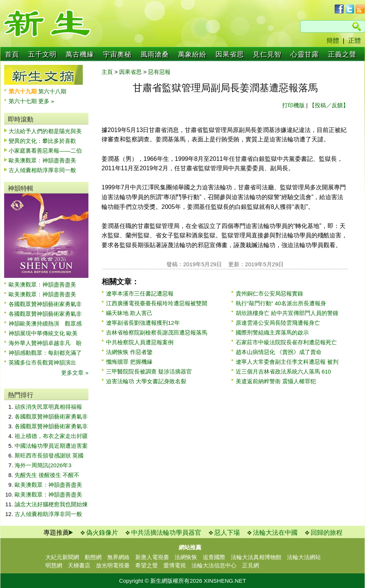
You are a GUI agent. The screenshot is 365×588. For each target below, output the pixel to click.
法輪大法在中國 (275, 533)
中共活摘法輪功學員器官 (166, 533)
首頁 (12, 54)
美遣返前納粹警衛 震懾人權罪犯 (276, 381)
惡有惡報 (159, 72)
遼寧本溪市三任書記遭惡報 (140, 293)
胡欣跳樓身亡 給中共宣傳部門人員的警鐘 (287, 313)
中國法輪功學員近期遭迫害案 (51, 446)
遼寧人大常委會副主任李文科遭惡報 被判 (287, 362)
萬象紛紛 (192, 54)
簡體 (333, 41)
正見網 (251, 565)
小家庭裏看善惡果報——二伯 (45, 151)
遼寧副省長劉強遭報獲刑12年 (143, 323)
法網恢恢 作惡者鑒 (129, 352)
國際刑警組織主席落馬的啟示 (272, 332)
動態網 (93, 557)
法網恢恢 (186, 557)
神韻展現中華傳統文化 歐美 (43, 333)
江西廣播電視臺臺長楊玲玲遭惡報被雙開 (157, 303)
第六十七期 (23, 101)
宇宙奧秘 (117, 54)
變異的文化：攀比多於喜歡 (42, 141)
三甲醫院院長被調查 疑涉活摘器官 (149, 371)
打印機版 (293, 105)
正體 (355, 41)
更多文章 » (75, 373)
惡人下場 (227, 533)
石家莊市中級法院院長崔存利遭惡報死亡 (286, 342)
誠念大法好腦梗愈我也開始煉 (51, 504)
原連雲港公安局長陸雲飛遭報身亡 (278, 323)
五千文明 (42, 54)
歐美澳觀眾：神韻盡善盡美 (45, 160)
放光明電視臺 (113, 565)
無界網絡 (118, 557)
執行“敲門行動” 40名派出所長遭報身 (281, 303)
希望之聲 (147, 565)
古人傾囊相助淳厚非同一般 (42, 170)
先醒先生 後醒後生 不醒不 (47, 475)
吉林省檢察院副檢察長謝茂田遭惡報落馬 (157, 332)
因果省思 (230, 54)
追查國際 (214, 557)
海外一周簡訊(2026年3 (43, 465)
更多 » (46, 101)
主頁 (107, 72)
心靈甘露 (305, 54)
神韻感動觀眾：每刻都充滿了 (45, 353)
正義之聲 (342, 54)
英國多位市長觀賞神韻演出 (45, 362)
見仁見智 (267, 54)
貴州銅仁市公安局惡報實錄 (269, 293)
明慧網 (54, 565)
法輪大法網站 (304, 557)
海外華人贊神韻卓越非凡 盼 (45, 343)
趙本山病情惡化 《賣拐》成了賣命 (279, 352)
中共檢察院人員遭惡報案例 (140, 342)
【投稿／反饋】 (329, 105)
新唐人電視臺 (152, 557)
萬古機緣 (80, 54)
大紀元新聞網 (62, 557)
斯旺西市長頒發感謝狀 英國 (49, 455)
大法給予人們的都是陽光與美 (45, 131)
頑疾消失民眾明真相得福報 (48, 407)
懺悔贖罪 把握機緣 (129, 362)
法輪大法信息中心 (214, 565)
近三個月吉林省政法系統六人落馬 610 (283, 371)
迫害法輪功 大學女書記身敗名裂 (146, 381)
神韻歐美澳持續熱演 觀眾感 (45, 323)
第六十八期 (52, 91)
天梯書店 (79, 565)
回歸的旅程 (327, 533)
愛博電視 (175, 565)
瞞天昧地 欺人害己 (129, 313)
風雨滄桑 (155, 54)
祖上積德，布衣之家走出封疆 (51, 436)
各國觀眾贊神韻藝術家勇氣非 (45, 304)
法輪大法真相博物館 (256, 557)
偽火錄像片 (102, 533)
